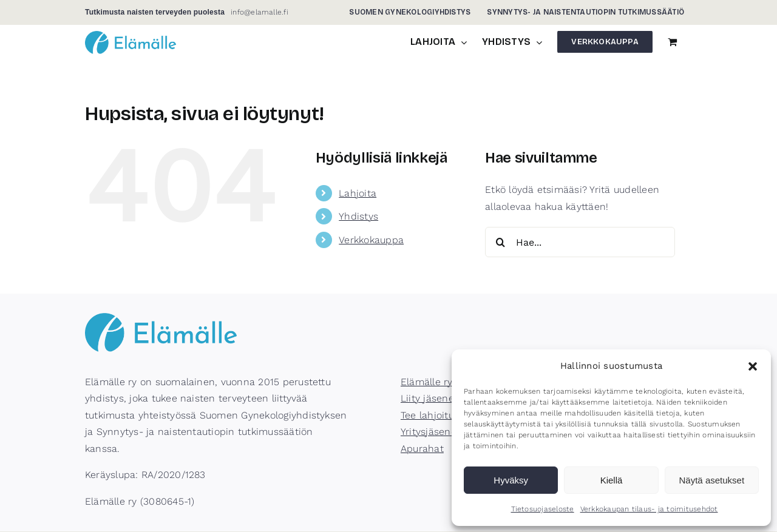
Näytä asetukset (712, 480)
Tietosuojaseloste (543, 509)
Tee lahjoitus (430, 415)
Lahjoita (358, 193)
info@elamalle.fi (260, 12)
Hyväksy (511, 480)
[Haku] (500, 242)
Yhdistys (358, 216)
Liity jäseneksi (434, 398)
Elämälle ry (427, 382)
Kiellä (612, 480)
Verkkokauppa (371, 240)
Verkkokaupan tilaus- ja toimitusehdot (649, 509)
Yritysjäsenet (430, 432)
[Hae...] (580, 242)
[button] (753, 366)
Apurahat (422, 449)
